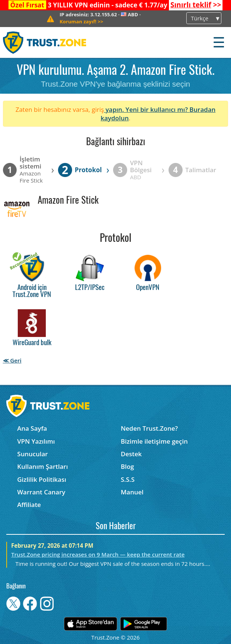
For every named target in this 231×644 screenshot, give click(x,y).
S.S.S (128, 479)
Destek (131, 454)
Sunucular (33, 454)
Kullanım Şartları (43, 466)
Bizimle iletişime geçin (154, 441)
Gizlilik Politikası (42, 479)
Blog (128, 466)
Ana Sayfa (32, 428)
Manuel (132, 492)
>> (196, 5)
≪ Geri (12, 360)
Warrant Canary (41, 492)
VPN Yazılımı (36, 441)
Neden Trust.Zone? (150, 428)
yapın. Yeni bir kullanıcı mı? (147, 109)
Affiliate (29, 505)
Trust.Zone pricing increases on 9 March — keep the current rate (98, 554)
